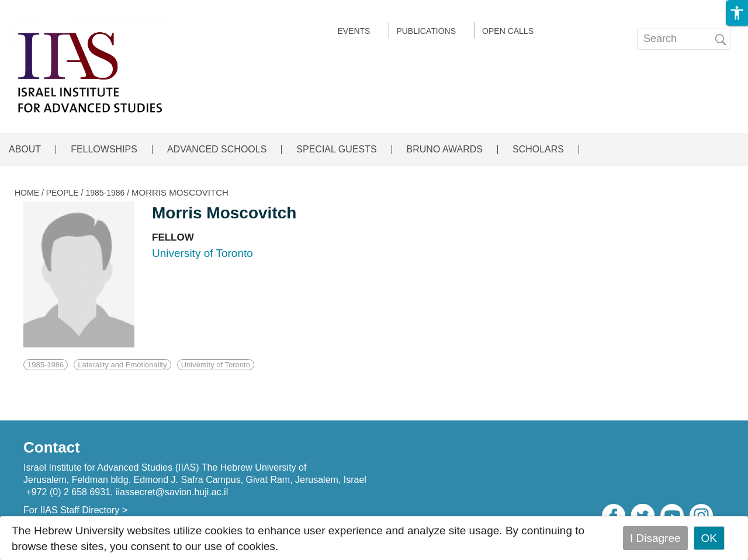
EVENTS (354, 31)
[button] (737, 13)
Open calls (508, 31)
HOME (27, 193)
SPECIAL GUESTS (336, 149)
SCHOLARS (538, 149)
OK (709, 538)
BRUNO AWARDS (445, 149)
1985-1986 (105, 193)
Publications (426, 31)
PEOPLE (63, 193)
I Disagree (655, 538)
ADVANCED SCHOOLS (217, 149)
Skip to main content (50, 8)
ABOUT (25, 149)
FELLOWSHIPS (104, 149)
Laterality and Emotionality (122, 365)
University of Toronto (216, 365)
